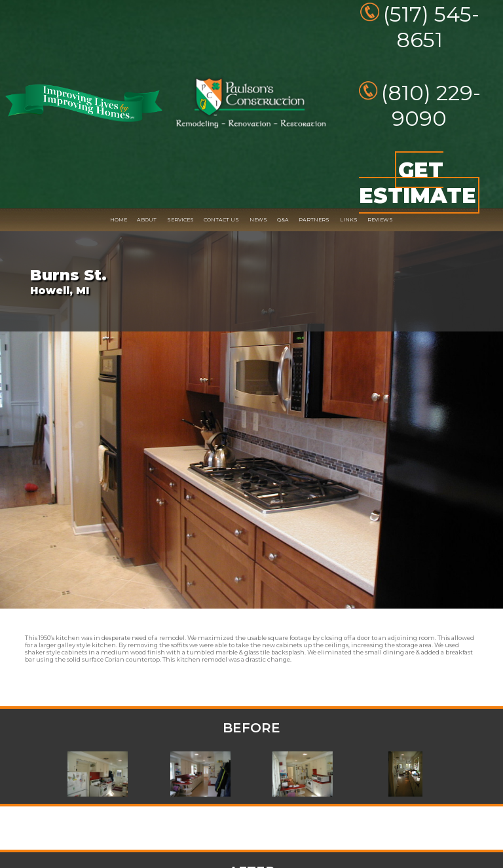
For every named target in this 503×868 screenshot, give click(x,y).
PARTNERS (314, 220)
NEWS (258, 220)
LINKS (349, 220)
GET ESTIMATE (418, 183)
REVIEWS (380, 220)
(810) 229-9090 (431, 105)
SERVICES (180, 220)
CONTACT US (221, 220)
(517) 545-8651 (431, 27)
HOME (119, 220)
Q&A (283, 220)
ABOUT (147, 220)
